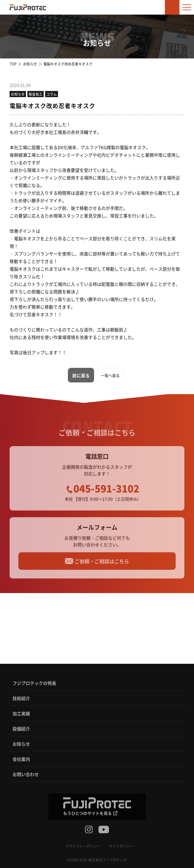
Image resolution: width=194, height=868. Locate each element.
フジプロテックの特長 (34, 685)
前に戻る (81, 377)
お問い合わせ (26, 776)
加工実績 (21, 716)
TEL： (33, 644)
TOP (13, 64)
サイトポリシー (121, 848)
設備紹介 (21, 731)
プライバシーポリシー (83, 848)
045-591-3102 (106, 491)
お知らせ (30, 64)
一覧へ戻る (110, 377)
